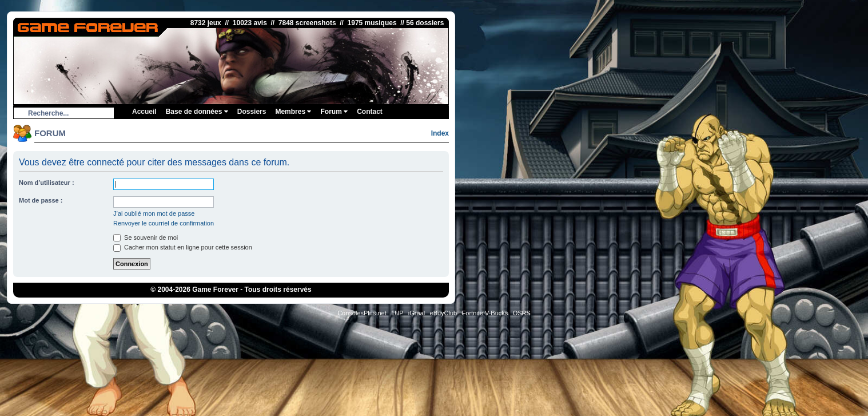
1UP (397, 313)
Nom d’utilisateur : (47, 183)
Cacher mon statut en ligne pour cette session (183, 247)
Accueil (144, 112)
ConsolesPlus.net (362, 313)
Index (440, 133)
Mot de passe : (41, 200)
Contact (370, 112)
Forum (334, 112)
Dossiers (252, 112)
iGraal (417, 313)
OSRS (522, 313)
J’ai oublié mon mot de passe (154, 213)
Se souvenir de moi (146, 237)
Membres (293, 112)
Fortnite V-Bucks (485, 313)
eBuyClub (444, 313)
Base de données (197, 112)
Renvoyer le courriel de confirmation (164, 223)
